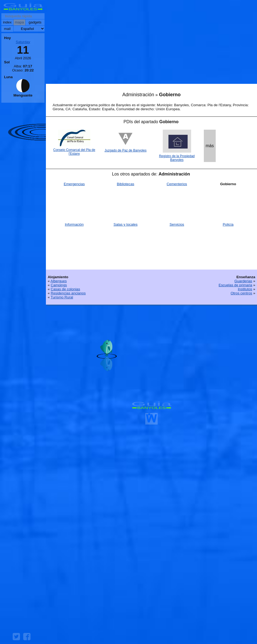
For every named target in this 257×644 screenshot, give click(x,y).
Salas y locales (126, 224)
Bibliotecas (126, 184)
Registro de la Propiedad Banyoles (177, 158)
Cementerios (177, 184)
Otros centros (241, 293)
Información (74, 224)
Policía (228, 224)
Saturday (23, 42)
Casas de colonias (65, 289)
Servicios (177, 224)
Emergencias (74, 184)
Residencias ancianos (68, 293)
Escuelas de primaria (235, 285)
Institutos (245, 289)
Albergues (59, 281)
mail (7, 29)
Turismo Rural (62, 297)
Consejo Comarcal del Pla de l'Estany (74, 152)
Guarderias (243, 281)
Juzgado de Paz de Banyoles (125, 150)
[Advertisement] (151, 43)
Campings (59, 285)
